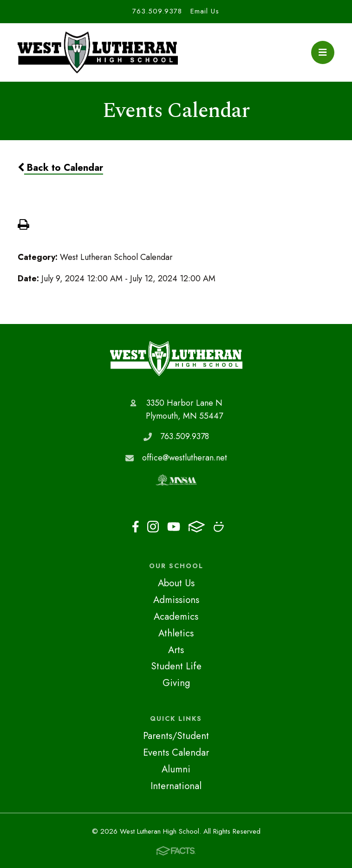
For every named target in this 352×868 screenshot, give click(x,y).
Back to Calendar (60, 168)
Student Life (176, 666)
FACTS (197, 527)
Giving (176, 683)
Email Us (205, 11)
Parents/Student (176, 736)
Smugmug (219, 527)
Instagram (153, 527)
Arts (176, 650)
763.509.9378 (157, 11)
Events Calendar (176, 752)
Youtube (174, 527)
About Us (176, 583)
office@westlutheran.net (185, 458)
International (176, 786)
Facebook (136, 527)
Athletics (176, 633)
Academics (176, 616)
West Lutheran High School (176, 358)
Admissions (176, 600)
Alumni (176, 769)
